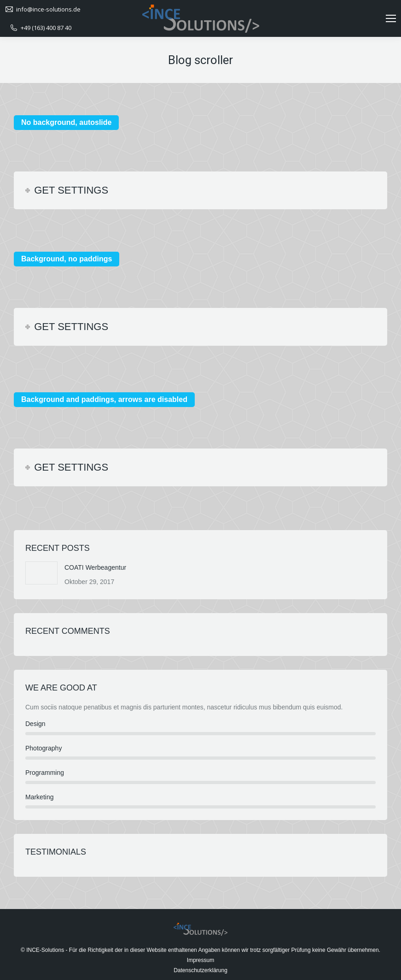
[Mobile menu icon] (391, 18)
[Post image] (41, 573)
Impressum (200, 960)
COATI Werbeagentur (95, 567)
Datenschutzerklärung (200, 970)
